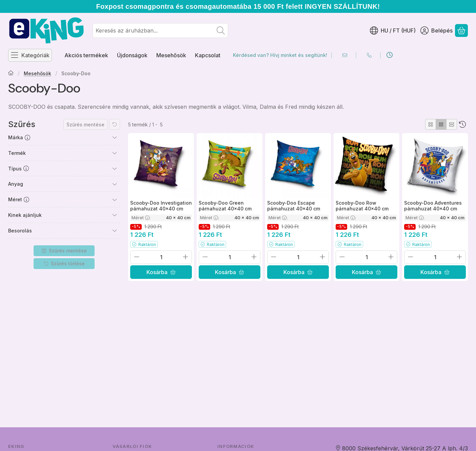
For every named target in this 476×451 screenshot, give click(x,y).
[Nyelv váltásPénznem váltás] (393, 30)
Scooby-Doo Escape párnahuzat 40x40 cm (294, 206)
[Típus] (115, 168)
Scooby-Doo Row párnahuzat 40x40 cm (362, 206)
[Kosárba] (161, 272)
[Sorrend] (462, 124)
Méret (141, 218)
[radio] (431, 124)
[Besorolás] (115, 230)
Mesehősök (37, 73)
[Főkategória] (11, 74)
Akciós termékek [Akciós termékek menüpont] (86, 55)
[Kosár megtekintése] (461, 30)
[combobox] (160, 30)
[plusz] (185, 257)
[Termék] (115, 153)
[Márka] (115, 137)
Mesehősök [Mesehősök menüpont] (171, 55)
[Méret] (115, 200)
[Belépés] (437, 30)
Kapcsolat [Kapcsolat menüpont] (208, 55)
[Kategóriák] (30, 55)
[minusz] (137, 257)
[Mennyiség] (161, 257)
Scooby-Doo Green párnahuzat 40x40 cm (225, 206)
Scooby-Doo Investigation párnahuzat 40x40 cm (161, 206)
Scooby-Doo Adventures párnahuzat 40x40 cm (433, 206)
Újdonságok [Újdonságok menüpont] (132, 55)
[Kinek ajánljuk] (115, 215)
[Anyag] (115, 184)
